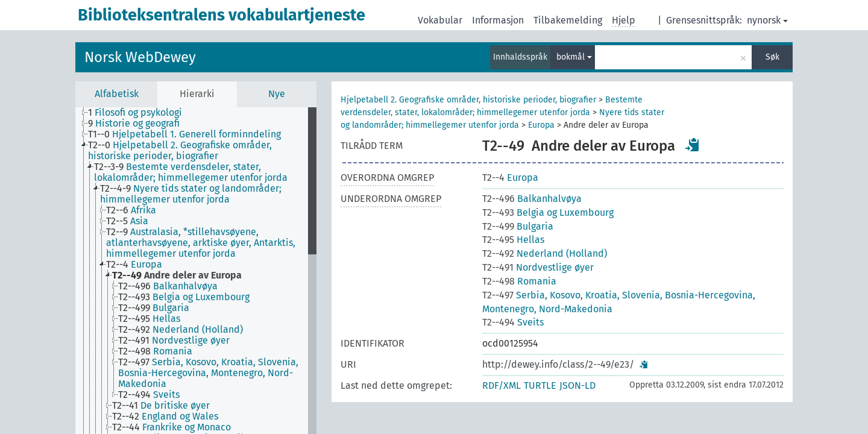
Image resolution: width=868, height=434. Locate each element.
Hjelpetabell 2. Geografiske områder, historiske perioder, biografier (468, 100)
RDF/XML (502, 385)
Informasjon (498, 20)
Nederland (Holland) (545, 253)
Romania (519, 281)
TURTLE (540, 385)
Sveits (513, 322)
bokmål (574, 57)
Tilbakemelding (568, 20)
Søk (772, 57)
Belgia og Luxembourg (548, 212)
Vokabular (440, 20)
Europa (541, 125)
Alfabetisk (117, 94)
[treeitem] (140, 113)
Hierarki (197, 94)
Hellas (513, 240)
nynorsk (767, 20)
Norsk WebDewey (140, 57)
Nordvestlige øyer (538, 267)
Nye (277, 94)
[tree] (196, 271)
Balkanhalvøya (532, 199)
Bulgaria (518, 226)
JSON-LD (577, 385)
